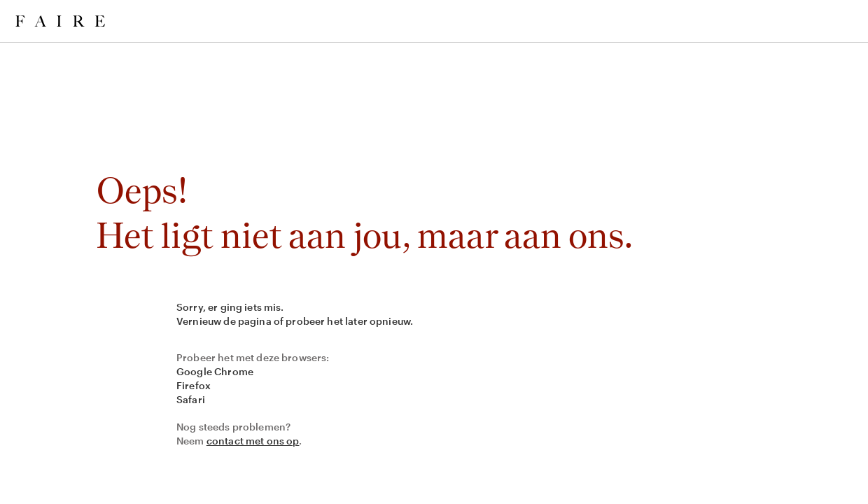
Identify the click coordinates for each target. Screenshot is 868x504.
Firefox (194, 385)
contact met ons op (253, 441)
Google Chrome (215, 371)
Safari (191, 399)
